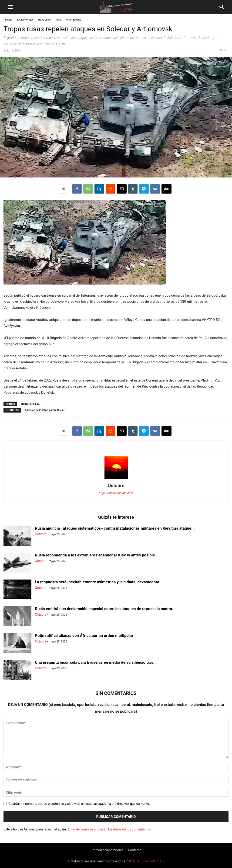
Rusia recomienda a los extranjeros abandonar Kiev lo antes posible (95, 555)
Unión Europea (74, 20)
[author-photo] (116, 479)
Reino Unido (45, 20)
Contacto (135, 850)
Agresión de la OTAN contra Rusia (44, 410)
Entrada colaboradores (107, 850)
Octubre (116, 486)
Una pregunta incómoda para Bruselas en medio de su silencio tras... (96, 662)
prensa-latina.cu (30, 404)
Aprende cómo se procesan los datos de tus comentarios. (109, 829)
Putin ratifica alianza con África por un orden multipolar (84, 635)
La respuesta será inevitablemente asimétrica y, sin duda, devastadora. (98, 582)
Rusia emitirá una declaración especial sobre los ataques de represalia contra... (105, 609)
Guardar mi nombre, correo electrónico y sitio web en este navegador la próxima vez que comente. (79, 804)
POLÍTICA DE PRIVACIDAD (145, 861)
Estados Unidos (25, 20)
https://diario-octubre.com (116, 493)
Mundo (9, 20)
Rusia (59, 20)
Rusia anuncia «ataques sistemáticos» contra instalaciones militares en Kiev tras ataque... (115, 528)
